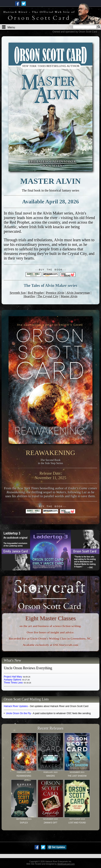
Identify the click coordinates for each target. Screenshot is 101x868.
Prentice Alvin (55, 293)
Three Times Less (17, 683)
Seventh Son (18, 293)
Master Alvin (69, 296)
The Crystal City (48, 296)
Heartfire (29, 296)
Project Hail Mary (17, 677)
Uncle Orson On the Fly (18, 713)
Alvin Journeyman (78, 293)
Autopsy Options (17, 680)
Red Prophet (36, 293)
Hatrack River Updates (16, 706)
